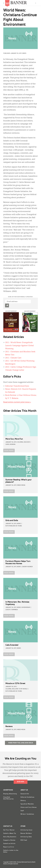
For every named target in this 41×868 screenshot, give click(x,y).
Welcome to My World (20, 689)
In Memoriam (26, 607)
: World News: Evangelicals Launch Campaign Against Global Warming (19, 346)
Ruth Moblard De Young (14, 526)
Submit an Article (9, 844)
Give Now (21, 782)
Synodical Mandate (27, 804)
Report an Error (9, 847)
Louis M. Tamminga (12, 610)
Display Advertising (10, 794)
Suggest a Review (9, 840)
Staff (22, 811)
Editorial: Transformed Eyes (17, 386)
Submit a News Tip (10, 833)
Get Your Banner (9, 830)
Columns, (20, 442)
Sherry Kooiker (27, 567)
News (24, 53)
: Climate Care (13, 358)
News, (19, 607)
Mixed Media (21, 485)
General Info (25, 794)
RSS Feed (24, 840)
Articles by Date (26, 837)
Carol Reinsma (10, 444)
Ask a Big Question (10, 837)
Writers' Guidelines (27, 814)
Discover (27, 442)
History (23, 801)
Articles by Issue (26, 830)
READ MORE (9, 451)
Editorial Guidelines (27, 797)
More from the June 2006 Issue (21, 743)
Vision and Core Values (29, 807)
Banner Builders (26, 833)
